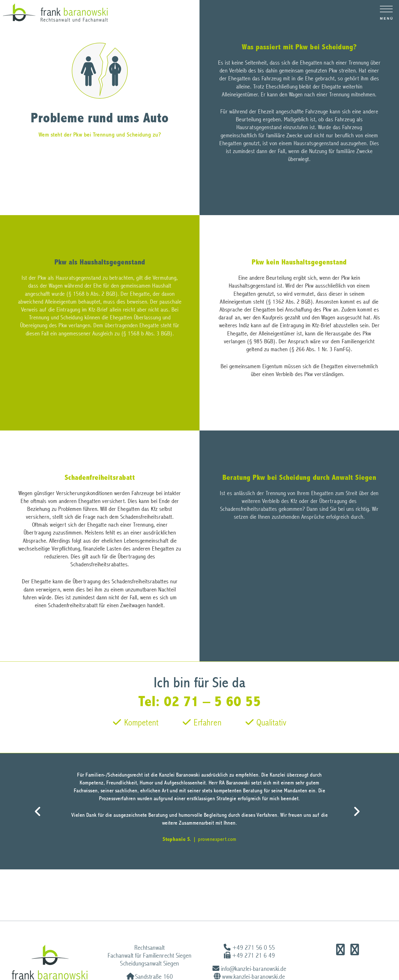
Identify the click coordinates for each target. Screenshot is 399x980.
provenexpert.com (217, 839)
